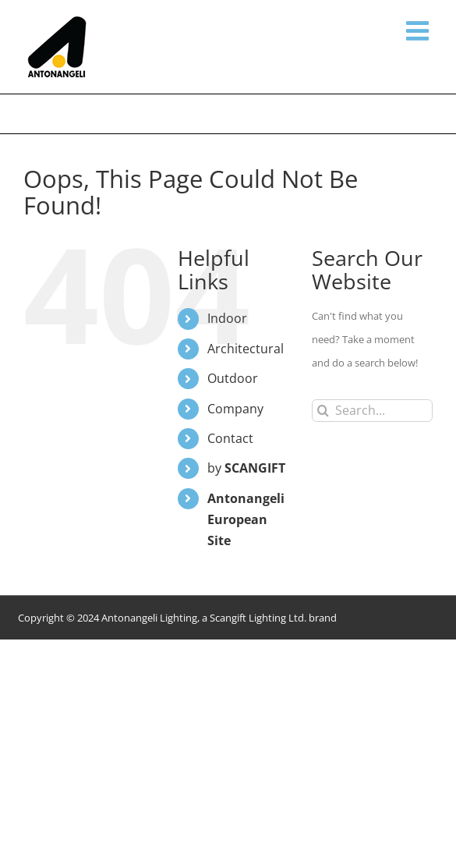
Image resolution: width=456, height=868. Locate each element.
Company (235, 409)
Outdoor (233, 378)
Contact (230, 438)
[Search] (323, 411)
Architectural (246, 349)
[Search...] (372, 411)
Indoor (227, 318)
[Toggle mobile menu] (419, 30)
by (246, 468)
